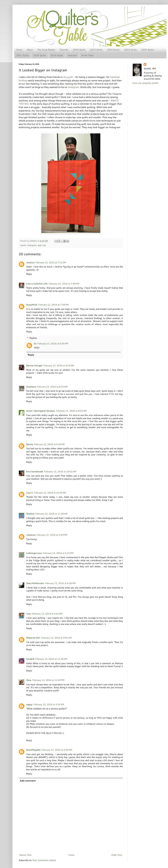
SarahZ (30, 659)
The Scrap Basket (46, 50)
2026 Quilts (79, 50)
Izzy (28, 614)
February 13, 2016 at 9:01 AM (56, 638)
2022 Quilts (148, 50)
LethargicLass (34, 553)
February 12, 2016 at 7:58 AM (53, 305)
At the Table (87, 55)
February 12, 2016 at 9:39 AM (49, 444)
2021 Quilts (23, 55)
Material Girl (33, 638)
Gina (29, 680)
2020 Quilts (40, 55)
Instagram (73, 87)
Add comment (28, 781)
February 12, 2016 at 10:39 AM (50, 493)
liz (35, 344)
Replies (33, 338)
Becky (30, 444)
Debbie (34, 241)
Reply (29, 274)
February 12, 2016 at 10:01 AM (60, 472)
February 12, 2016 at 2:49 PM (52, 535)
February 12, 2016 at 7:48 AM (64, 284)
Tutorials (64, 50)
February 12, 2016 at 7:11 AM (51, 262)
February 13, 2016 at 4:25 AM (47, 614)
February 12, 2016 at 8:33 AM (52, 387)
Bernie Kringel (34, 366)
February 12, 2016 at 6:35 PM (53, 344)
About (30, 50)
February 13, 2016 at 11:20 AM (51, 659)
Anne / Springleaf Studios (41, 411)
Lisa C (30, 493)
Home (19, 50)
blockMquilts (33, 750)
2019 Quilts (57, 55)
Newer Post (25, 855)
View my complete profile (145, 83)
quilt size (42, 245)
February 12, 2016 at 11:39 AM (51, 514)
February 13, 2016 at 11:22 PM (48, 680)
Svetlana (31, 387)
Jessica (30, 262)
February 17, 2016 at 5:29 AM (57, 750)
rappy (29, 704)
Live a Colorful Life (37, 284)
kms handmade (35, 472)
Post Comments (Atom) (44, 860)
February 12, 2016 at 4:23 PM (58, 553)
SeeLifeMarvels (35, 583)
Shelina (30, 514)
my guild (68, 77)
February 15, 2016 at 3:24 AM (49, 704)
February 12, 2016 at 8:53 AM (71, 411)
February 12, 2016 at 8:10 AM (59, 366)
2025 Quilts (96, 50)
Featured (72, 55)
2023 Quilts (131, 50)
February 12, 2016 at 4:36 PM (60, 583)
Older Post (117, 855)
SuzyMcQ (32, 305)
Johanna (31, 535)
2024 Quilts (113, 50)
